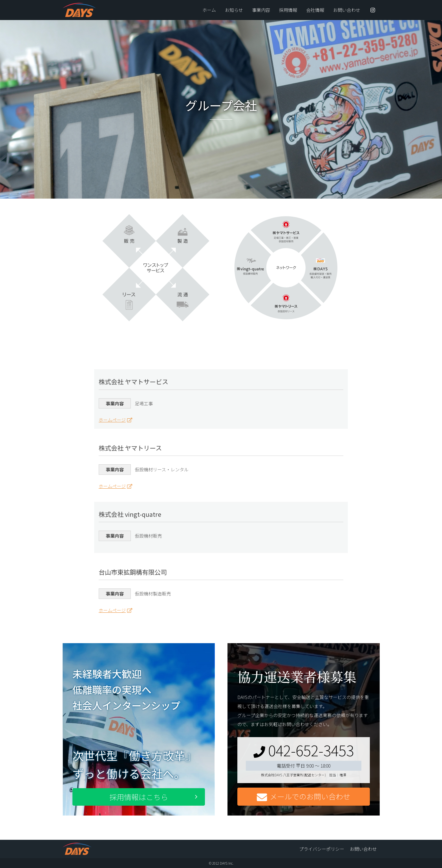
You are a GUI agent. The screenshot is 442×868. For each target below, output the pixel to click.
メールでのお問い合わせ (304, 797)
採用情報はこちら (139, 797)
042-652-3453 (304, 750)
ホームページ (112, 420)
